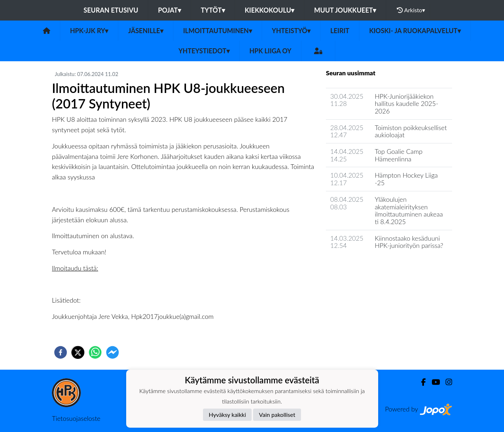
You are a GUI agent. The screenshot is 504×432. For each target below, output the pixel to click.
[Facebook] (421, 382)
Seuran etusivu (111, 10)
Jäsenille (146, 31)
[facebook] (61, 352)
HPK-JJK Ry (89, 31)
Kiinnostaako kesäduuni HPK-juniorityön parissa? (409, 242)
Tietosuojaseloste (76, 418)
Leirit (340, 31)
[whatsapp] (95, 352)
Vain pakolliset (277, 415)
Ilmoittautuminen (218, 31)
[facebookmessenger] (112, 352)
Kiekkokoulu (270, 10)
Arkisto (411, 10)
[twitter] (78, 352)
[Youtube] (433, 382)
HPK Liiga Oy (270, 51)
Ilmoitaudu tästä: (75, 268)
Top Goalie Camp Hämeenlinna (398, 155)
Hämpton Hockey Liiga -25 (406, 179)
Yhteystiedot (204, 51)
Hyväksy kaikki (227, 415)
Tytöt (213, 10)
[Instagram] (446, 382)
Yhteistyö (291, 31)
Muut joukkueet (345, 10)
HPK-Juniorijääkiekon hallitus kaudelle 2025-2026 (406, 104)
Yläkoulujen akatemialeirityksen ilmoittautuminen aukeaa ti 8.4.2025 (409, 210)
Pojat (169, 10)
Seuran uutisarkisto (358, 266)
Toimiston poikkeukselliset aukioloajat (411, 131)
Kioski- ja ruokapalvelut (415, 31)
